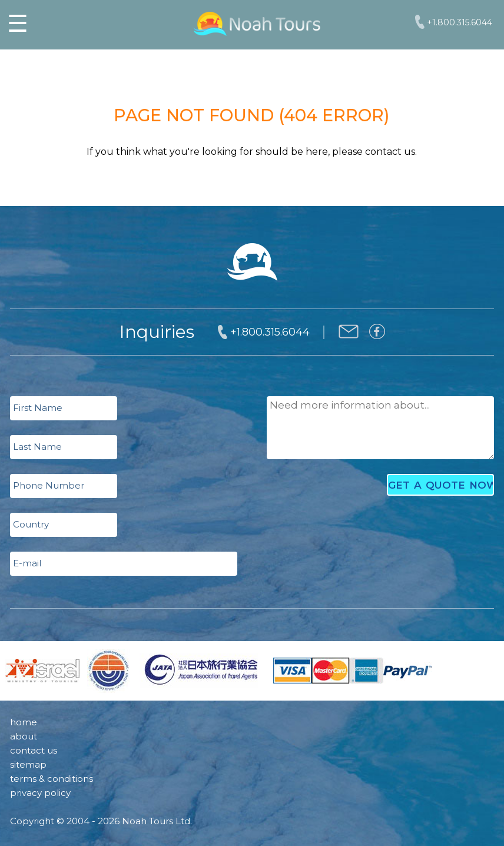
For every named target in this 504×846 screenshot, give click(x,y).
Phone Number (49, 485)
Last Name (37, 447)
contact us (34, 750)
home (24, 722)
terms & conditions (52, 779)
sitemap (28, 764)
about (24, 736)
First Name (38, 408)
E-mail (27, 563)
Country (31, 524)
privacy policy (40, 793)
